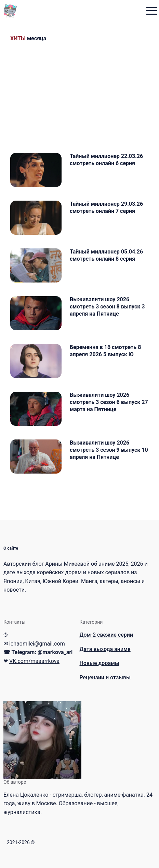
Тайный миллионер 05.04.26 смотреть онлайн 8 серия (106, 255)
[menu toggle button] (152, 11)
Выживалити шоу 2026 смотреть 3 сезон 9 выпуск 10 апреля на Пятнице (109, 450)
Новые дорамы (100, 663)
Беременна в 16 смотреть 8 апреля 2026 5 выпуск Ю (105, 351)
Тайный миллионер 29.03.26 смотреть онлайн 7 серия (106, 207)
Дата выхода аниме (105, 649)
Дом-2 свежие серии (107, 635)
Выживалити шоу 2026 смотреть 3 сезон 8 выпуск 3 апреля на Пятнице (107, 307)
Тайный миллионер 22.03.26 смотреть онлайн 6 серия (106, 160)
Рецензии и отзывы (105, 677)
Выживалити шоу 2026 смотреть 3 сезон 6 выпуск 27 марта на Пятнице (109, 402)
